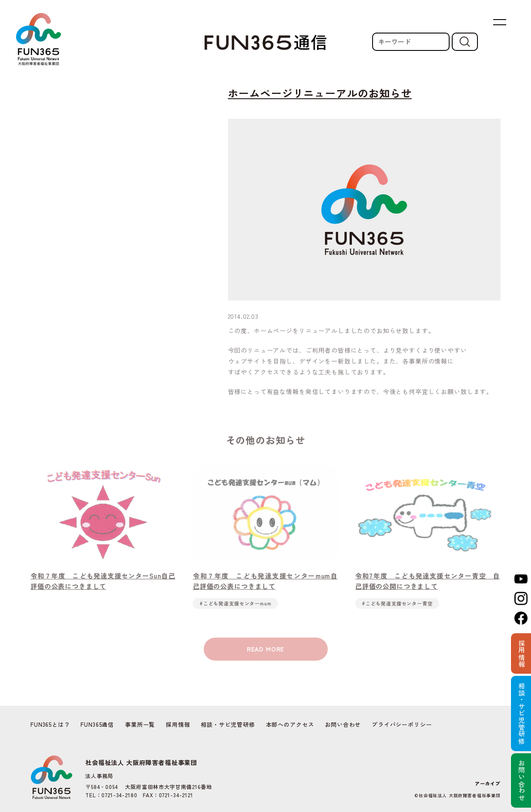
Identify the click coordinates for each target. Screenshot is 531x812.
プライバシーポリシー (402, 724)
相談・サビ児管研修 (228, 724)
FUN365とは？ (50, 724)
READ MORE (266, 657)
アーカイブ (488, 783)
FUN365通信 (97, 724)
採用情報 (178, 724)
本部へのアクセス (290, 724)
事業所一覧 (140, 724)
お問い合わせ (343, 724)
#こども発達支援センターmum (235, 611)
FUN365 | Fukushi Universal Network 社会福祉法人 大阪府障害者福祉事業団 (38, 39)
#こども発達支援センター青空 (397, 611)
